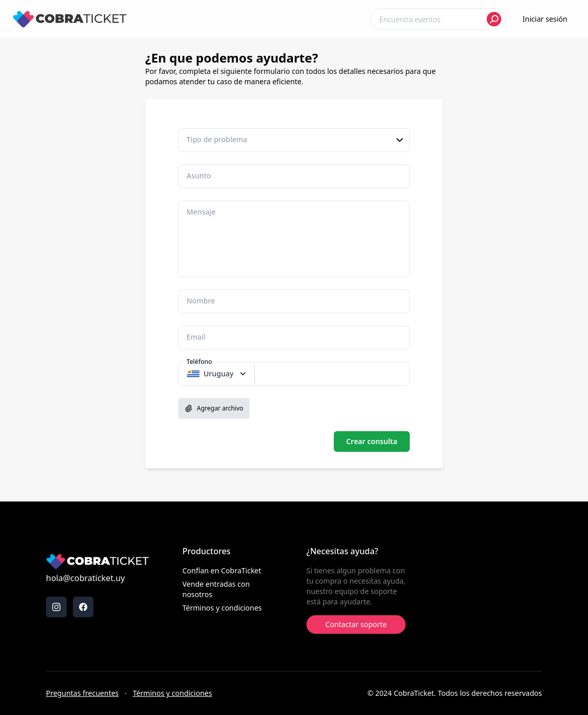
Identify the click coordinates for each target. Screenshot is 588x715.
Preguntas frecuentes (82, 693)
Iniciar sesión (545, 19)
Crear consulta (372, 441)
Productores (206, 551)
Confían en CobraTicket (222, 571)
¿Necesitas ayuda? (342, 551)
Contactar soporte (356, 624)
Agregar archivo (214, 408)
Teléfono (199, 362)
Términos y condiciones (222, 608)
